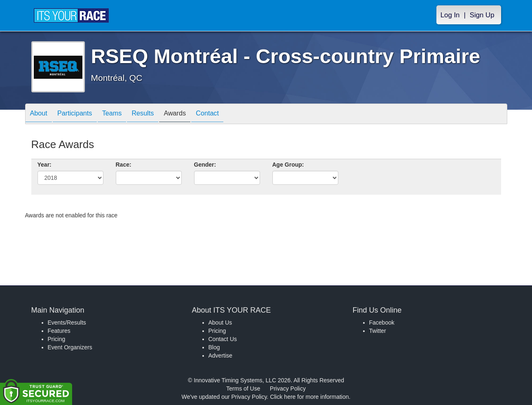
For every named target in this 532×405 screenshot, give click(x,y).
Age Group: (288, 165)
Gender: (205, 165)
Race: (124, 165)
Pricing (57, 339)
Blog (214, 347)
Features (59, 331)
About (41, 114)
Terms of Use (243, 389)
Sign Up (482, 15)
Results (157, 114)
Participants (81, 114)
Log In (450, 15)
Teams (122, 114)
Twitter (378, 331)
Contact (230, 114)
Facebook (382, 323)
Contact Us (223, 339)
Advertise (220, 356)
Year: (45, 165)
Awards (193, 114)
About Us (220, 323)
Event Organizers (70, 347)
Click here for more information (309, 397)
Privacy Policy (288, 389)
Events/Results (67, 323)
